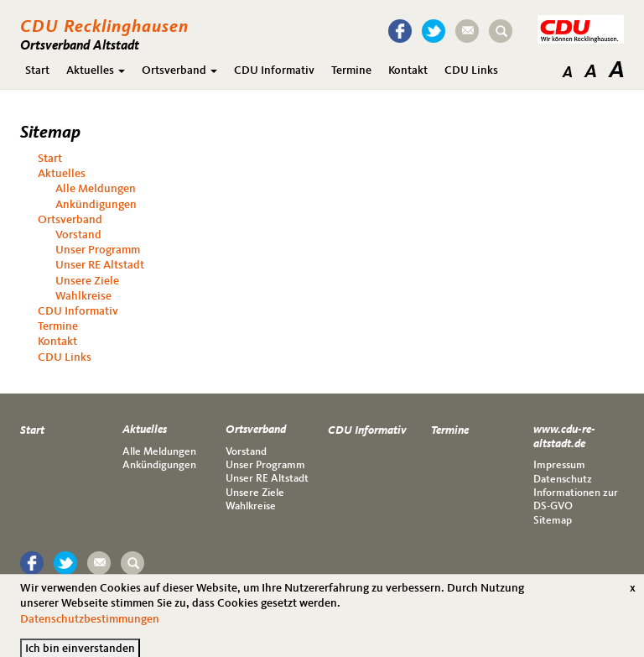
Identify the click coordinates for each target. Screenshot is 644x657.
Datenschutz (563, 480)
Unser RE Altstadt (100, 265)
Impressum (559, 465)
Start (37, 70)
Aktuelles (96, 70)
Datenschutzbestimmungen (90, 625)
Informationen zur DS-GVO (576, 500)
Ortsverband (179, 70)
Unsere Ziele (87, 281)
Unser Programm (98, 250)
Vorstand (78, 235)
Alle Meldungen (96, 189)
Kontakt (408, 70)
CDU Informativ (274, 70)
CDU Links (471, 70)
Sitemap (553, 521)
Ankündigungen (96, 205)
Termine (351, 70)
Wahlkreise (83, 296)
